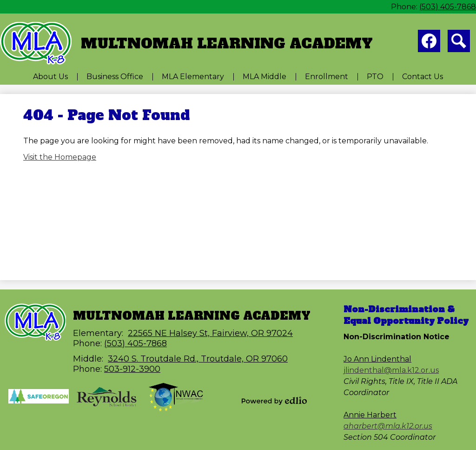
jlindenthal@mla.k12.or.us (391, 370)
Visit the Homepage (60, 157)
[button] (50, 77)
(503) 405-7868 (448, 7)
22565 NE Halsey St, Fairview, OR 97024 (210, 333)
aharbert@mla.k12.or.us (388, 426)
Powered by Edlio (274, 401)
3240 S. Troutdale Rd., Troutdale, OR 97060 (198, 359)
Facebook (429, 43)
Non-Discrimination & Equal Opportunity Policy (406, 315)
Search (459, 43)
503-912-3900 (132, 369)
